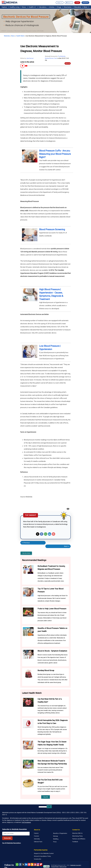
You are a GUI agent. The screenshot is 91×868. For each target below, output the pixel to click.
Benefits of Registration (60, 833)
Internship (37, 839)
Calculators (44, 7)
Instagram (38, 864)
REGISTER (85, 3)
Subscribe (7, 838)
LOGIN (77, 3)
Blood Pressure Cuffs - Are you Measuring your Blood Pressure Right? (55, 154)
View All (46, 797)
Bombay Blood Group (46, 670)
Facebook (42, 534)
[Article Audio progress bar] (48, 66)
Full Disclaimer (26, 822)
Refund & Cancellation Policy (42, 856)
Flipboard (41, 864)
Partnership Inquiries (41, 850)
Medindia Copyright (76, 865)
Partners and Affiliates (79, 839)
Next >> (67, 546)
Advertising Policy (77, 836)
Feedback (75, 842)
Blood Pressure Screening (52, 229)
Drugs (60, 7)
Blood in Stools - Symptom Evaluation (52, 651)
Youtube (35, 864)
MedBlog (56, 839)
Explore (5, 7)
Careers (36, 833)
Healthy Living (15, 7)
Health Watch (20, 36)
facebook (20, 864)
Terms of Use (63, 867)
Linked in (26, 864)
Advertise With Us (77, 833)
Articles (53, 7)
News (25, 7)
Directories (69, 7)
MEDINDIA (10, 3)
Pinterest (53, 534)
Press (55, 842)
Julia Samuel (30, 58)
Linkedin (50, 534)
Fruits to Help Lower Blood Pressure (52, 609)
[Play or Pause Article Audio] (22, 66)
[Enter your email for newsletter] (16, 834)
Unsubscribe (38, 859)
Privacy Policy (55, 867)
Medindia (7, 36)
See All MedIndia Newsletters (12, 843)
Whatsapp (46, 534)
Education (79, 7)
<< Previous (26, 543)
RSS (32, 864)
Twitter (38, 534)
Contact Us (76, 830)
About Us (37, 830)
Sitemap (56, 836)
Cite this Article (26, 553)
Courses (36, 836)
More (86, 7)
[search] (43, 807)
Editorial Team (38, 842)
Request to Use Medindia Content (44, 853)
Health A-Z (33, 7)
